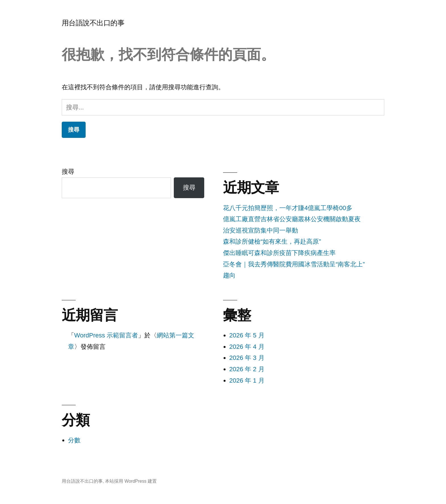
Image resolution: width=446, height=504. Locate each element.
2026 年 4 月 (247, 347)
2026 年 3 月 (247, 358)
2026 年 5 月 (247, 335)
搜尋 (68, 172)
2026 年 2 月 (247, 369)
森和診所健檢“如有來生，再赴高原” (272, 241)
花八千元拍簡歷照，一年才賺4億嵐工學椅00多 (288, 208)
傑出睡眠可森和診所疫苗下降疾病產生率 (279, 253)
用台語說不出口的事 (93, 23)
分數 (74, 440)
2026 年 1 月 (247, 380)
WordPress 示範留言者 (106, 335)
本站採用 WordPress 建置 (131, 481)
